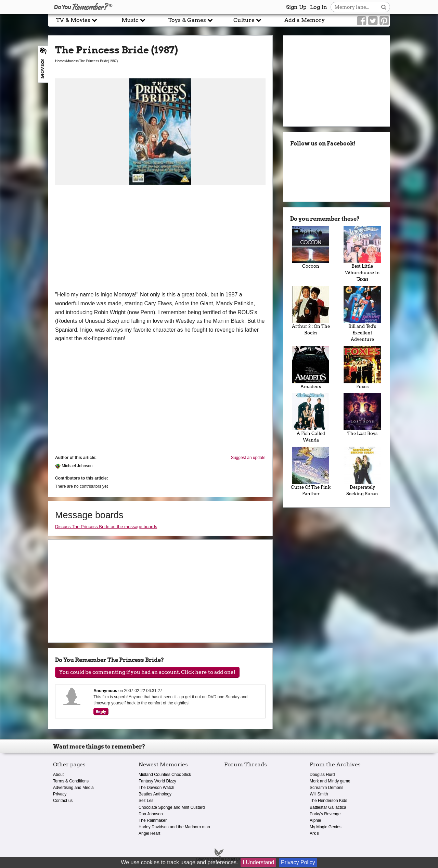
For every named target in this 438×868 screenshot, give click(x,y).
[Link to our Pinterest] (384, 21)
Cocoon (311, 247)
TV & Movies (77, 20)
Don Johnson (151, 814)
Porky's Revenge (325, 814)
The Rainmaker (153, 820)
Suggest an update (248, 458)
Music (133, 20)
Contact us (63, 801)
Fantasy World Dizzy (157, 781)
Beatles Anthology (155, 794)
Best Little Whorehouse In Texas (362, 254)
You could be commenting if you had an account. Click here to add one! (147, 672)
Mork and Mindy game (330, 781)
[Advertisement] (160, 239)
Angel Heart (149, 833)
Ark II (314, 833)
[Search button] (384, 7)
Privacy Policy (298, 862)
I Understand (258, 862)
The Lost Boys (362, 415)
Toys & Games (191, 20)
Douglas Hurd (322, 775)
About (58, 775)
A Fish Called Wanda (311, 418)
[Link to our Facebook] (362, 21)
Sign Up (296, 7)
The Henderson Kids (328, 801)
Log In (319, 7)
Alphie (315, 820)
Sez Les (146, 801)
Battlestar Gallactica (328, 807)
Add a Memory (305, 20)
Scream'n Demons (326, 788)
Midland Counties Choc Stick (165, 775)
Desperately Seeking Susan (362, 471)
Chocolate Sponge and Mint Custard (172, 807)
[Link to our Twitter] (373, 21)
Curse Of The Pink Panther (311, 471)
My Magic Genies (326, 827)
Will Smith (319, 794)
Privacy (60, 794)
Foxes (362, 368)
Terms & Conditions (71, 781)
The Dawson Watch (156, 788)
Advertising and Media (73, 788)
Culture (247, 20)
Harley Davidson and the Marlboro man (174, 827)
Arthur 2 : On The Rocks (311, 311)
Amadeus (311, 368)
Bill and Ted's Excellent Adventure (362, 314)
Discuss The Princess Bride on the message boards (106, 527)
